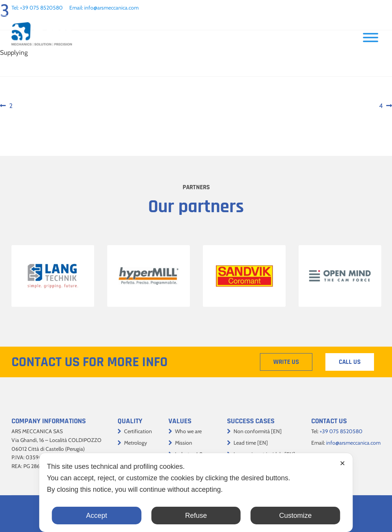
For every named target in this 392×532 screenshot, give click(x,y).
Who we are (188, 431)
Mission (184, 443)
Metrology (136, 443)
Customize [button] (295, 516)
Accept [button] (97, 516)
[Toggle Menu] (371, 38)
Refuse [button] (196, 516)
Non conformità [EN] (258, 431)
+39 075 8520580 (41, 8)
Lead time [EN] (251, 443)
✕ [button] (342, 463)
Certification (138, 431)
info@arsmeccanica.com (111, 8)
